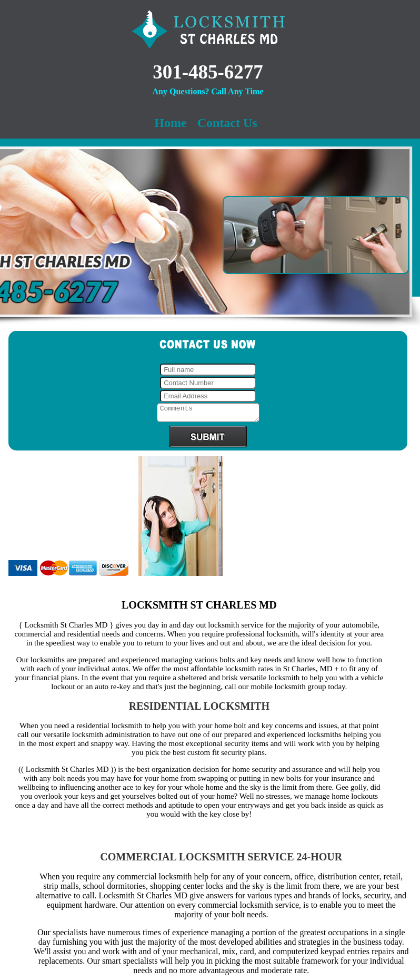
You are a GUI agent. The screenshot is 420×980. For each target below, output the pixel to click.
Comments (208, 414)
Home (170, 123)
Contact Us (227, 123)
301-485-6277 (208, 72)
